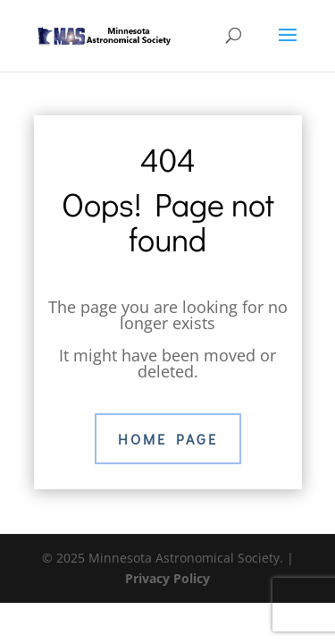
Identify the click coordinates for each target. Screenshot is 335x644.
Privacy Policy (167, 578)
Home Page (168, 439)
